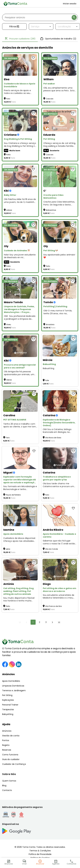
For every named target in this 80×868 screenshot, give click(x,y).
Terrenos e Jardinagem (14, 690)
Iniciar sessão (70, 4)
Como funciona (10, 755)
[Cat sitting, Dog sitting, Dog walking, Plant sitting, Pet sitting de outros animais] (20, 570)
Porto (8, 155)
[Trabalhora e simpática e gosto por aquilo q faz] (60, 458)
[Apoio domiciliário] (20, 515)
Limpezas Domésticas (13, 686)
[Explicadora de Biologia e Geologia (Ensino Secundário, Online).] (60, 401)
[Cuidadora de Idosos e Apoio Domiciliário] (20, 65)
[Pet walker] (60, 65)
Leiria (8, 549)
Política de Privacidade (40, 854)
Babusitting (49, 368)
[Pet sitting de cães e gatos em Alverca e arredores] (60, 570)
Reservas (7, 750)
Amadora (50, 324)
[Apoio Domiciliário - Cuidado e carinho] (60, 515)
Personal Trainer (10, 705)
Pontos (6, 740)
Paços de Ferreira (13, 495)
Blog (4, 785)
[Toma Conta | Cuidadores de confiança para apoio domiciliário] (16, 4)
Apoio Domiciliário (11, 681)
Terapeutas (8, 709)
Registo (6, 745)
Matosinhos (51, 210)
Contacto (7, 790)
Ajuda (6, 724)
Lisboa (9, 210)
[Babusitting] (60, 346)
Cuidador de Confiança (14, 764)
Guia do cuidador (11, 759)
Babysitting (8, 714)
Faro (8, 99)
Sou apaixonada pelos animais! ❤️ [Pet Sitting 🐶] (59, 256)
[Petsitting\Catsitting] (60, 288)
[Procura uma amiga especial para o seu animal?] (20, 346)
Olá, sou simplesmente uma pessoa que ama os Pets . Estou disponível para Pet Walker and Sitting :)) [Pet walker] (60, 89)
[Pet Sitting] (60, 120)
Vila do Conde (51, 549)
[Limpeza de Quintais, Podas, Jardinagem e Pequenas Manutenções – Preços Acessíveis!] (20, 288)
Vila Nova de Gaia (53, 438)
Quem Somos (9, 781)
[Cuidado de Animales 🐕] (20, 232)
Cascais (50, 99)
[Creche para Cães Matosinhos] (60, 176)
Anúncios (8, 674)
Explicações (8, 700)
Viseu (9, 324)
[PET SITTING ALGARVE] (20, 401)
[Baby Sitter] (20, 176)
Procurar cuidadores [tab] (20, 39)
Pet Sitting (7, 695)
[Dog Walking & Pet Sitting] (20, 120)
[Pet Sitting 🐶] (60, 232)
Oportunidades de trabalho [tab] (58, 39)
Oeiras (9, 380)
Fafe (47, 380)
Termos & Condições (40, 851)
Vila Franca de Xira (53, 606)
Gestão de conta (11, 736)
